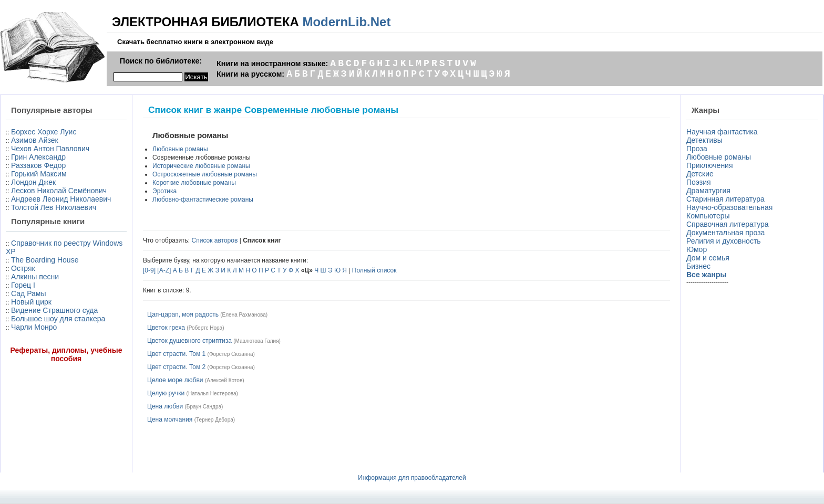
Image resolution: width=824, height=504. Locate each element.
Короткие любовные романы (194, 183)
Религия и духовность (724, 241)
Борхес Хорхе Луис (44, 132)
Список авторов (215, 240)
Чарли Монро (34, 327)
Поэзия (699, 182)
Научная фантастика (722, 132)
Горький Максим (39, 174)
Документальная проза (725, 233)
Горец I (23, 285)
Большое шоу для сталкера (58, 319)
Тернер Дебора (215, 420)
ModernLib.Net (346, 22)
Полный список (374, 270)
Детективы (704, 140)
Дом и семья (708, 258)
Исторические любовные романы (201, 166)
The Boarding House (45, 260)
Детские (700, 174)
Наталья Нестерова (212, 393)
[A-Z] (164, 270)
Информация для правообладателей (412, 478)
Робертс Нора (205, 328)
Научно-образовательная (729, 207)
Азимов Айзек (35, 140)
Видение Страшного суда (54, 310)
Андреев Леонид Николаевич (61, 199)
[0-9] (149, 270)
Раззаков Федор (38, 165)
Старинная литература (725, 199)
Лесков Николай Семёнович (59, 191)
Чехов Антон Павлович (50, 149)
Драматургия (708, 191)
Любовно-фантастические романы (203, 199)
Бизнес (698, 266)
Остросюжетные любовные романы (205, 174)
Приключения (710, 165)
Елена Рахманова (244, 315)
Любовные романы (180, 149)
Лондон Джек (33, 182)
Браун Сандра (204, 407)
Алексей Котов (224, 380)
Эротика (164, 191)
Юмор (697, 249)
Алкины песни (35, 277)
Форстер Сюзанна (231, 354)
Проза (697, 149)
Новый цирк (31, 302)
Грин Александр (38, 157)
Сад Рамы (28, 293)
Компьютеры (708, 216)
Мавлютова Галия (257, 341)
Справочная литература (728, 224)
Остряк (23, 268)
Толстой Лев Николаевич (54, 207)
